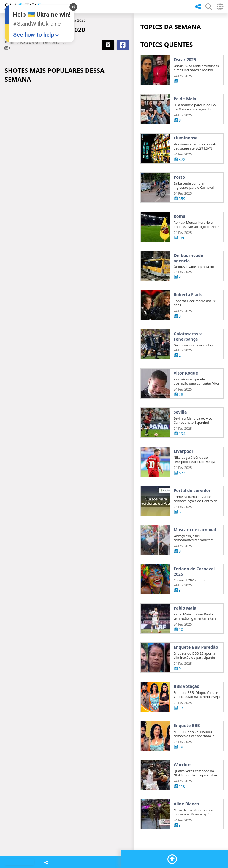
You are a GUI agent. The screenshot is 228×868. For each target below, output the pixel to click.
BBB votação (187, 706)
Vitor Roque (186, 392)
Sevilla (180, 431)
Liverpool (183, 471)
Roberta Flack (188, 314)
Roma (180, 236)
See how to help (34, 35)
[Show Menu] (39, 863)
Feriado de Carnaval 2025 (194, 591)
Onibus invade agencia (189, 277)
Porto (179, 177)
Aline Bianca (186, 823)
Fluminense (186, 138)
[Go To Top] (172, 859)
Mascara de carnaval (195, 549)
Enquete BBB (187, 745)
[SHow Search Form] (209, 7)
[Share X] (108, 45)
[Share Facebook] (123, 45)
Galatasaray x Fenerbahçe (188, 356)
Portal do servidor (192, 510)
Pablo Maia (185, 627)
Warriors (183, 784)
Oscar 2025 (185, 60)
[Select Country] (220, 7)
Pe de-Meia (185, 99)
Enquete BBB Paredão (196, 667)
